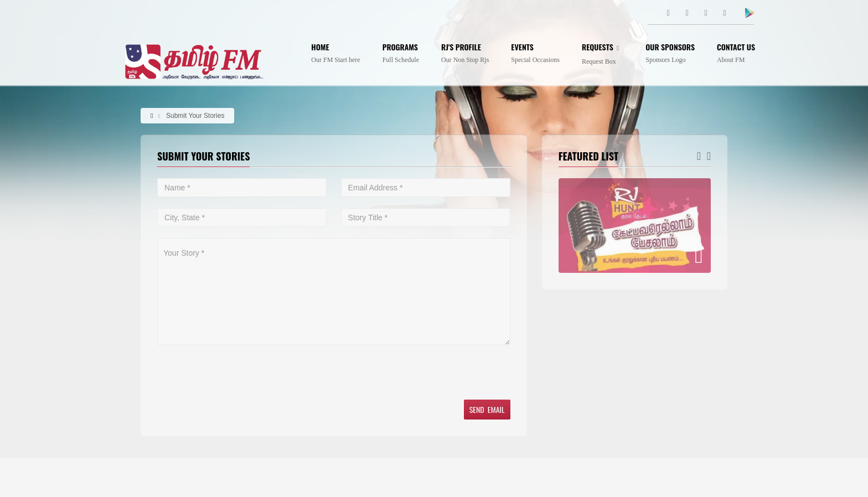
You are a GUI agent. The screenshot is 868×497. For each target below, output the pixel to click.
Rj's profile (465, 53)
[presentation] (241, 372)
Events (535, 53)
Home (335, 53)
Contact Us (736, 53)
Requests (603, 54)
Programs (401, 53)
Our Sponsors (670, 53)
